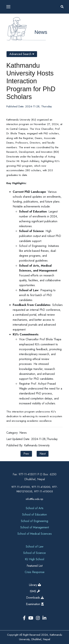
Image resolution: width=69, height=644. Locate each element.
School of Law (35, 547)
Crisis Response (35, 572)
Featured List (35, 566)
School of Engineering (34, 521)
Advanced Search (22, 54)
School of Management (35, 527)
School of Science (34, 553)
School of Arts (35, 508)
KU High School (34, 559)
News (41, 32)
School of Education (34, 514)
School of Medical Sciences (35, 534)
